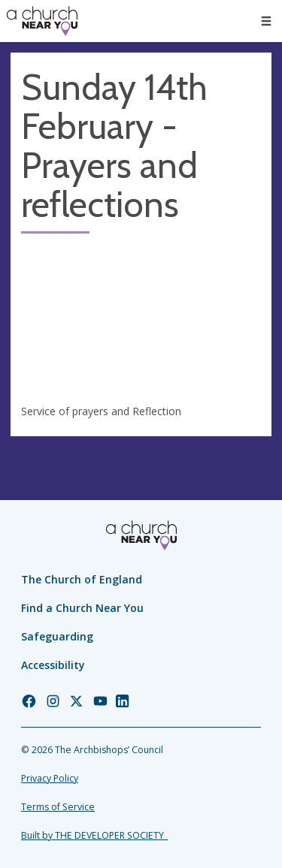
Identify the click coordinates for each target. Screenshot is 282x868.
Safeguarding (57, 636)
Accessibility (53, 665)
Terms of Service (58, 807)
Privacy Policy (50, 778)
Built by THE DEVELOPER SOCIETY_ (94, 835)
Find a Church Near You (82, 608)
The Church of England (82, 579)
